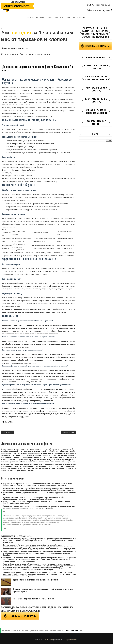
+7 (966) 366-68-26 (101, 5)
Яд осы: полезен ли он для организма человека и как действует (35, 580)
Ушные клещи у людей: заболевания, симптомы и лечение (33, 599)
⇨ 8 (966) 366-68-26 (18, 49)
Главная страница (96, 57)
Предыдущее (68, 432)
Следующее (8, 432)
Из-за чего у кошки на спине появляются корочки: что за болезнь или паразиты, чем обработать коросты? (43, 590)
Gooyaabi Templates (71, 640)
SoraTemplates (48, 640)
